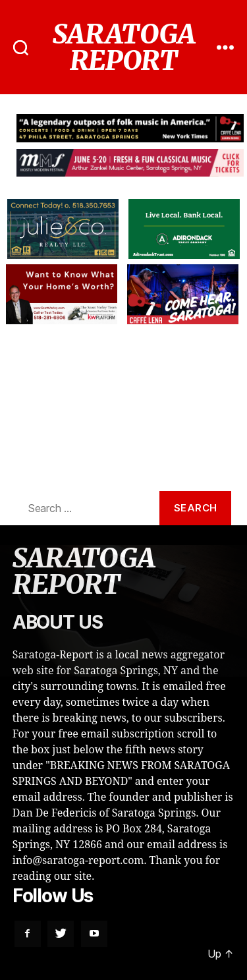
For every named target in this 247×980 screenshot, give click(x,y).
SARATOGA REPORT (123, 47)
